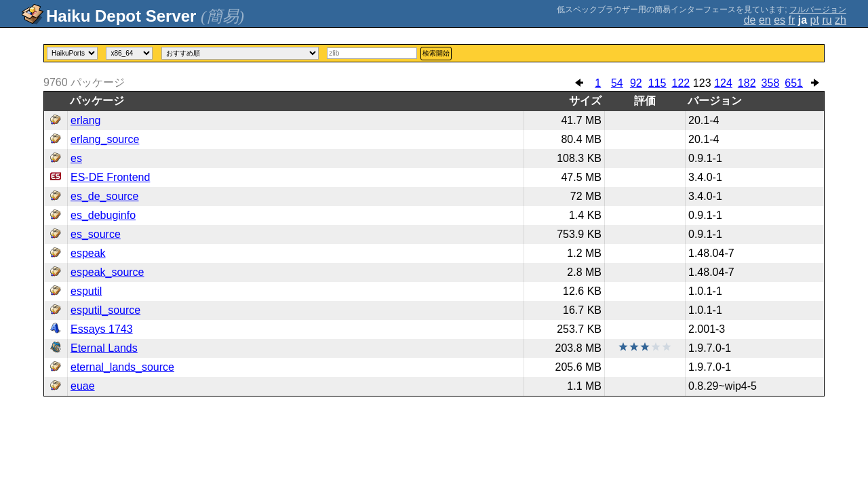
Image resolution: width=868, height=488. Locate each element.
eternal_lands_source (122, 367)
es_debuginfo (103, 215)
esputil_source (105, 310)
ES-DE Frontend (110, 177)
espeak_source (107, 272)
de (750, 20)
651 (794, 83)
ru (827, 20)
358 (771, 83)
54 (617, 83)
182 (747, 83)
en (765, 20)
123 (702, 83)
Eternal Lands (104, 348)
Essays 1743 (102, 329)
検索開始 (436, 53)
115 (657, 83)
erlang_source (105, 139)
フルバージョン (818, 9)
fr (792, 20)
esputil (86, 291)
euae (83, 386)
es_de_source (105, 196)
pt (815, 20)
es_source (96, 234)
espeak (88, 253)
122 (680, 83)
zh (841, 20)
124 (723, 83)
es (780, 20)
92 (636, 83)
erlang (85, 120)
